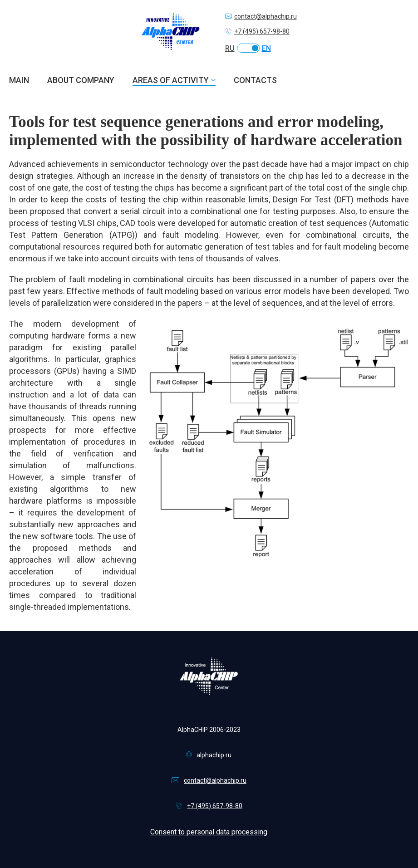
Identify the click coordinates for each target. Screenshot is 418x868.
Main (19, 80)
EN (266, 48)
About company (81, 80)
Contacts (255, 80)
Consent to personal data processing (209, 832)
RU (230, 48)
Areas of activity (171, 80)
